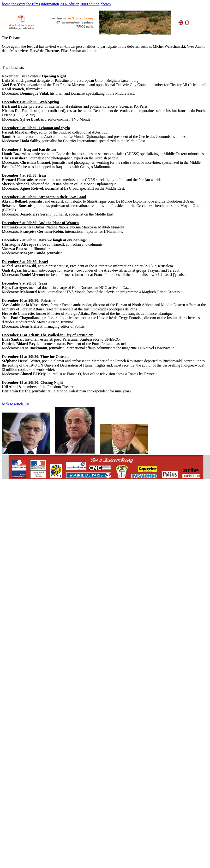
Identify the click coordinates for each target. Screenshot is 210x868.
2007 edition (70, 4)
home (6, 4)
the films (33, 4)
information (50, 4)
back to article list (16, 404)
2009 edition (90, 4)
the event (18, 4)
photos (106, 4)
